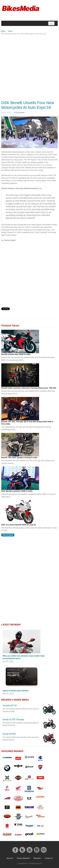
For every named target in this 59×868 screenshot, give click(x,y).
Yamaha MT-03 (10, 706)
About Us (10, 858)
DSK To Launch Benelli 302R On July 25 (19, 525)
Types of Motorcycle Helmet (15, 691)
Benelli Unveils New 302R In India (16, 354)
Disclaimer (37, 858)
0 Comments (19, 113)
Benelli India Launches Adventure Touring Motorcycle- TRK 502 (29, 388)
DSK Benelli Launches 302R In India (17, 491)
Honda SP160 (9, 734)
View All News (8, 535)
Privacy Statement (23, 858)
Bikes (3, 31)
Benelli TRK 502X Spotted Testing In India (19, 458)
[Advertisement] (29, 67)
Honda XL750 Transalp (13, 719)
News (10, 31)
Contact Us (49, 858)
